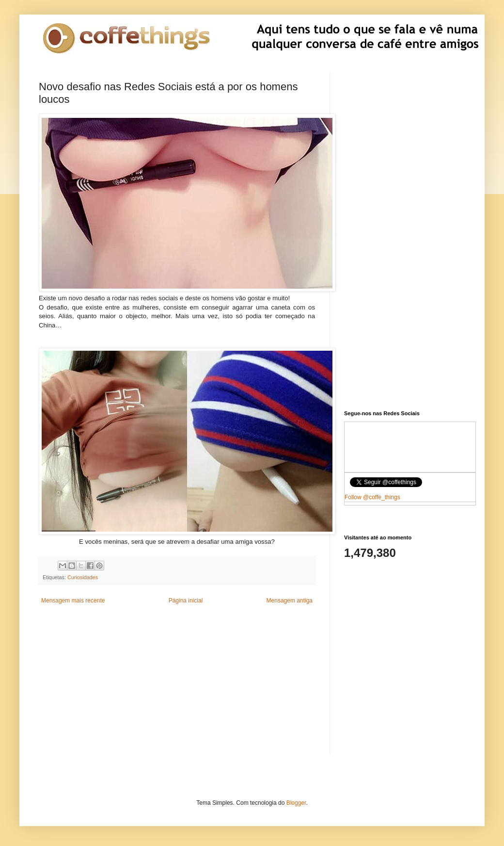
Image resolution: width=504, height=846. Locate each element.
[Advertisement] (177, 687)
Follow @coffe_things (372, 497)
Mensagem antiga (290, 601)
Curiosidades (83, 577)
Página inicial (186, 601)
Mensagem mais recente (73, 601)
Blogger (296, 803)
